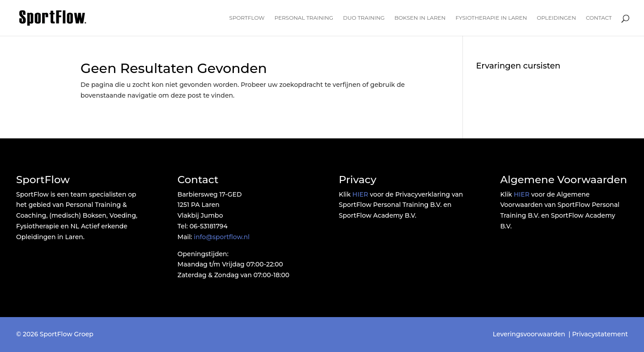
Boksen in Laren (420, 18)
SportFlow (247, 18)
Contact (599, 18)
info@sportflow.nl (222, 237)
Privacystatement (600, 334)
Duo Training (364, 18)
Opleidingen (556, 18)
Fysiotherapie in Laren (491, 18)
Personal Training (304, 18)
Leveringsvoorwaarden (529, 334)
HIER (360, 194)
